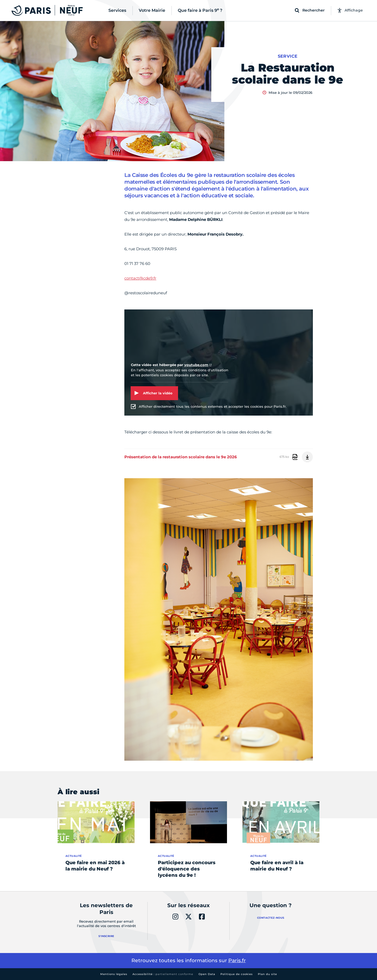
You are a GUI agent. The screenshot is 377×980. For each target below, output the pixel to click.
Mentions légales (114, 974)
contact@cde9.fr (140, 278)
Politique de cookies (237, 974)
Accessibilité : (163, 974)
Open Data (207, 974)
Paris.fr (237, 960)
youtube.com (196, 365)
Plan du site (267, 974)
